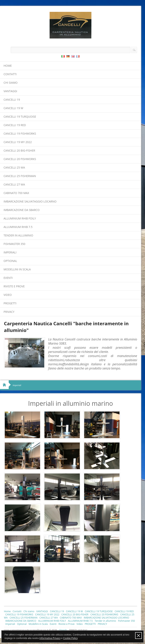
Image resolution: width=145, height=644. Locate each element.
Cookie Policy (70, 638)
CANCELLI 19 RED (15, 125)
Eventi (8, 278)
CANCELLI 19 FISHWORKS (20, 134)
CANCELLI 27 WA (14, 184)
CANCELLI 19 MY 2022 (18, 142)
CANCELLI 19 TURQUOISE (20, 117)
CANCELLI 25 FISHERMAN (20, 176)
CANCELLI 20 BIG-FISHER (19, 150)
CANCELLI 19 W (13, 108)
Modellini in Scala (17, 269)
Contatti (10, 74)
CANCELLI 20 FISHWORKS (20, 159)
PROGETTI (10, 303)
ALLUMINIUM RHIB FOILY (20, 218)
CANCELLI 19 (12, 100)
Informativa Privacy (50, 638)
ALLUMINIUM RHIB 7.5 (18, 227)
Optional (10, 261)
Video (8, 295)
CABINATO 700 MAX (16, 193)
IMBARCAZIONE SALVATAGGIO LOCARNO (30, 201)
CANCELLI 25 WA (14, 167)
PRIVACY (9, 312)
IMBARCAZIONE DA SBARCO (22, 210)
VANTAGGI (10, 91)
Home (8, 66)
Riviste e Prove (14, 286)
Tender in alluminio (18, 235)
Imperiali (10, 252)
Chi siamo (11, 83)
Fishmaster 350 (14, 244)
